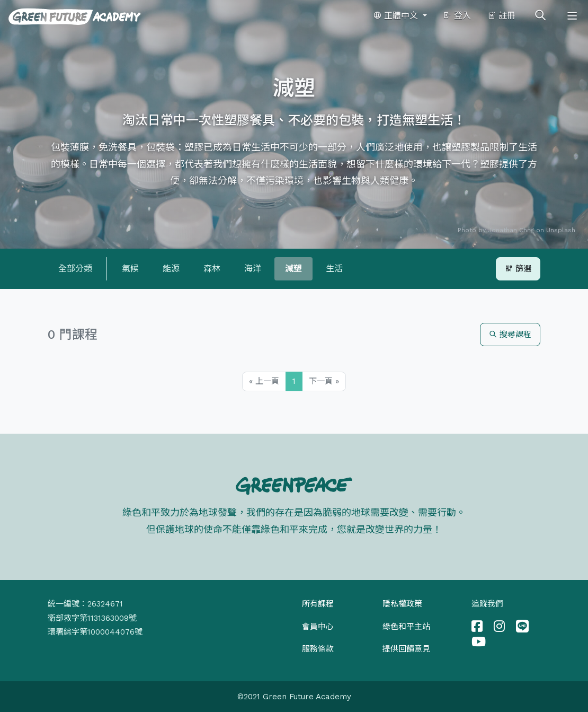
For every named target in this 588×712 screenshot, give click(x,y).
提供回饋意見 (406, 649)
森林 (212, 269)
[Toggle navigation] (572, 16)
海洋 (253, 269)
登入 (457, 16)
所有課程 (318, 604)
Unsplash (561, 230)
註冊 (501, 16)
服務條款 (318, 649)
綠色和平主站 (406, 627)
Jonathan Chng (511, 230)
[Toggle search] (540, 16)
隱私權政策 (402, 604)
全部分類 (75, 269)
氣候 (130, 269)
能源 (171, 269)
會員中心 (318, 627)
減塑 (293, 269)
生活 (334, 269)
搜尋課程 (510, 335)
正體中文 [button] (397, 16)
